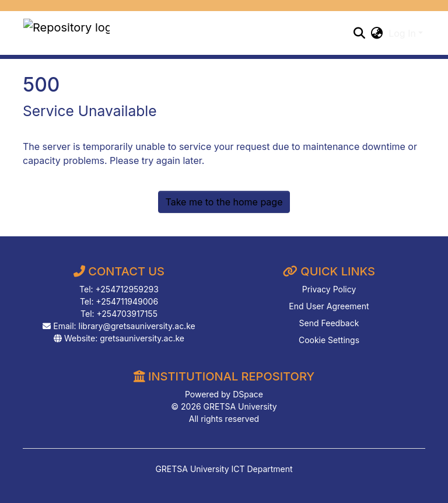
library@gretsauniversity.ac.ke (137, 326)
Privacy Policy (329, 289)
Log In (402, 33)
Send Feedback (329, 323)
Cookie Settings (329, 340)
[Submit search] (359, 33)
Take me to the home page (224, 202)
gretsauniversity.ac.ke (142, 338)
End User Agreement (329, 306)
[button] (377, 33)
